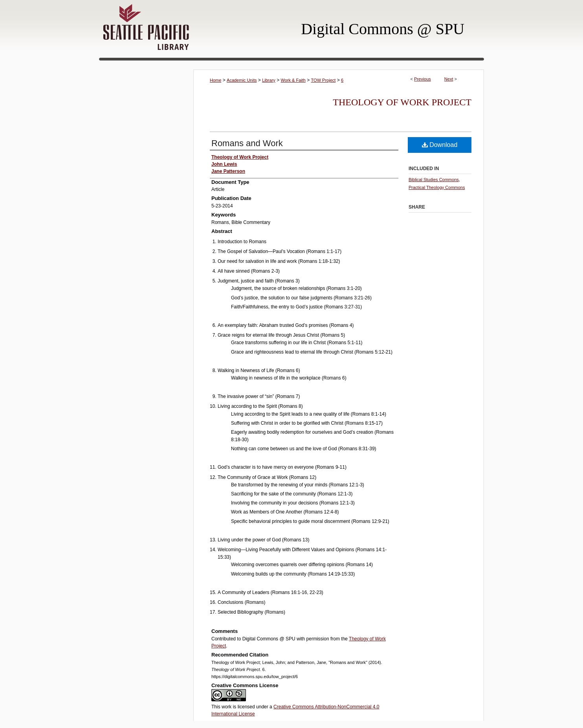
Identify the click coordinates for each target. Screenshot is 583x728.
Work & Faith (293, 80)
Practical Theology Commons (437, 187)
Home (215, 80)
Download (440, 145)
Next (449, 79)
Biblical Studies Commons (434, 180)
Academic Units (242, 80)
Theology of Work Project (402, 102)
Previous (423, 79)
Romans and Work (247, 143)
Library (269, 80)
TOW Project (324, 80)
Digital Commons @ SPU (383, 29)
